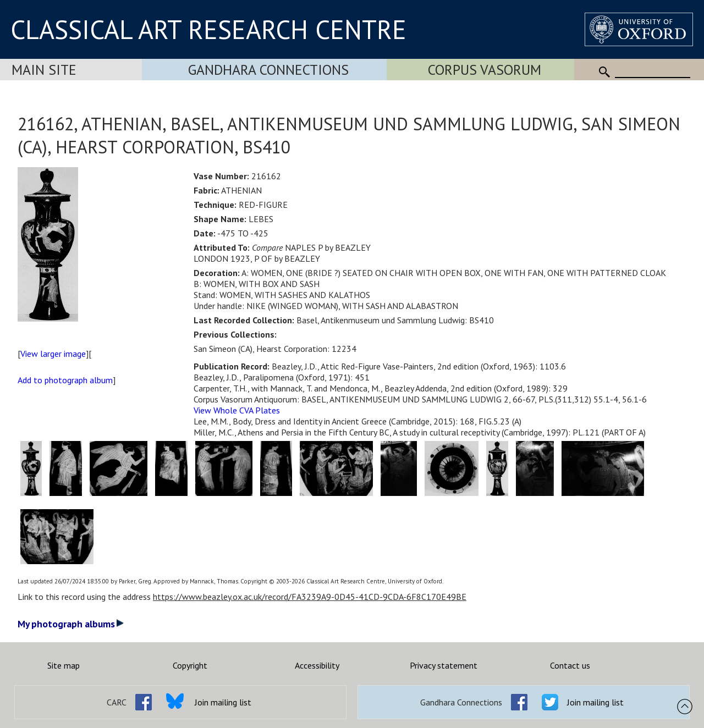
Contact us (570, 665)
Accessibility (317, 665)
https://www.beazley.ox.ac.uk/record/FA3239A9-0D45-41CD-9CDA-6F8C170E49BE (310, 597)
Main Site (44, 70)
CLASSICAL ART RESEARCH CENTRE (208, 29)
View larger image (53, 354)
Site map (64, 665)
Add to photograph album (65, 380)
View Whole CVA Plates (237, 410)
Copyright (190, 665)
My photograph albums (71, 624)
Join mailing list (223, 702)
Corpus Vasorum (485, 70)
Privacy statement (444, 665)
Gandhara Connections (268, 70)
